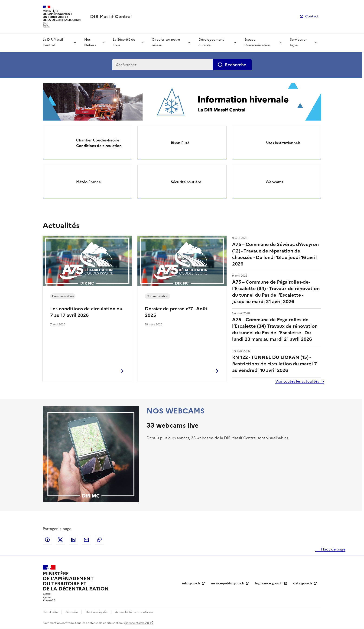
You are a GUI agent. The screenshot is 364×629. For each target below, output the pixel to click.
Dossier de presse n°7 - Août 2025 (176, 312)
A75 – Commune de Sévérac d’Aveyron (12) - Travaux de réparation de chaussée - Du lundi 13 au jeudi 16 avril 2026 (275, 254)
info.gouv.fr (191, 583)
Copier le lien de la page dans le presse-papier (99, 540)
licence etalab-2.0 (137, 623)
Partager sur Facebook (47, 540)
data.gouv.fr (303, 583)
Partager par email (86, 540)
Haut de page (333, 549)
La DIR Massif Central (53, 42)
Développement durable (211, 42)
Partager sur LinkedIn (73, 540)
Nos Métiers (90, 42)
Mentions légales (96, 612)
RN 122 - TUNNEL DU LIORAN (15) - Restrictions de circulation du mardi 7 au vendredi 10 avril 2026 (275, 364)
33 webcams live (172, 425)
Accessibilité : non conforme (134, 612)
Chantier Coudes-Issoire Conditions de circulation (99, 143)
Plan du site (50, 612)
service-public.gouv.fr (228, 583)
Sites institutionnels (283, 143)
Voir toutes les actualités (297, 381)
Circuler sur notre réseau (166, 42)
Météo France (88, 182)
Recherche (236, 65)
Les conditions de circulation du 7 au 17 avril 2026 (86, 312)
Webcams (274, 182)
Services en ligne (299, 42)
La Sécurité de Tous (124, 42)
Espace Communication (257, 42)
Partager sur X (60, 540)
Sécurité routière (186, 182)
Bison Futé (180, 143)
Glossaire (72, 612)
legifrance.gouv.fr (269, 583)
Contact (312, 16)
